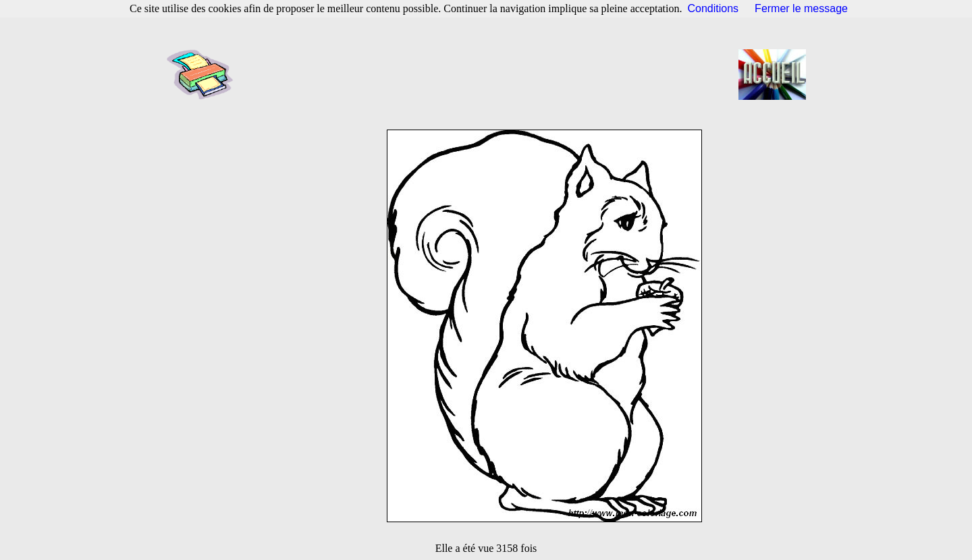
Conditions (713, 8)
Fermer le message (801, 8)
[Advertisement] (490, 74)
